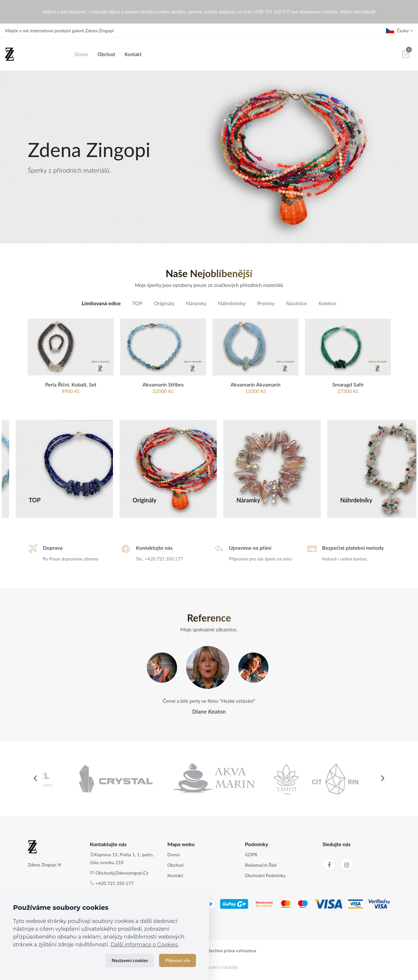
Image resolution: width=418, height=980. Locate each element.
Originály (164, 303)
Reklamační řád (261, 871)
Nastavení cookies (130, 960)
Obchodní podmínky (265, 881)
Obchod (106, 54)
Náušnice (297, 303)
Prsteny (266, 303)
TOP (137, 303)
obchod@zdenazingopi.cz (122, 879)
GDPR (251, 861)
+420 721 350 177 (115, 889)
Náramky (196, 303)
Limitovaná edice (101, 303)
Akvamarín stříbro (163, 385)
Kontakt (133, 54)
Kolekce (327, 303)
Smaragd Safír (348, 385)
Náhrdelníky (232, 303)
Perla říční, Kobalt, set (71, 385)
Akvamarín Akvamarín (256, 385)
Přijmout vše (177, 960)
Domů (81, 54)
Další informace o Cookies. (145, 945)
